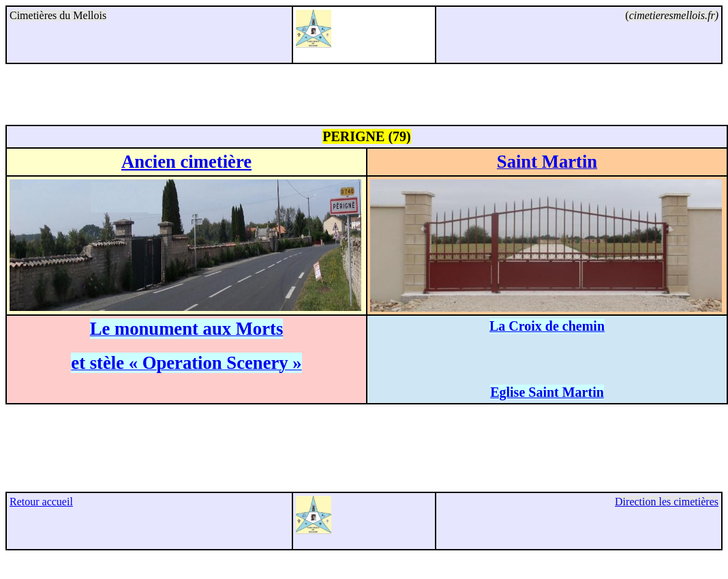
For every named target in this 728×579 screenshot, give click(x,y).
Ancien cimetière (186, 162)
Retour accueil (41, 502)
